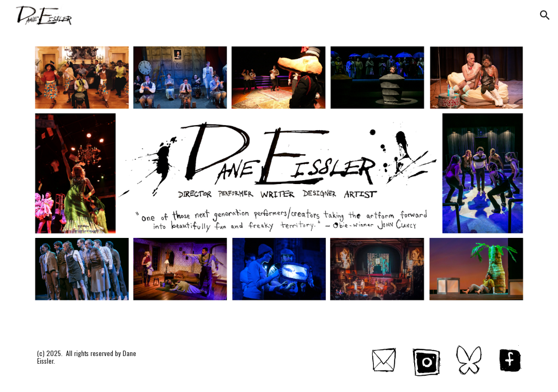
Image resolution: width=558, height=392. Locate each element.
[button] (545, 15)
